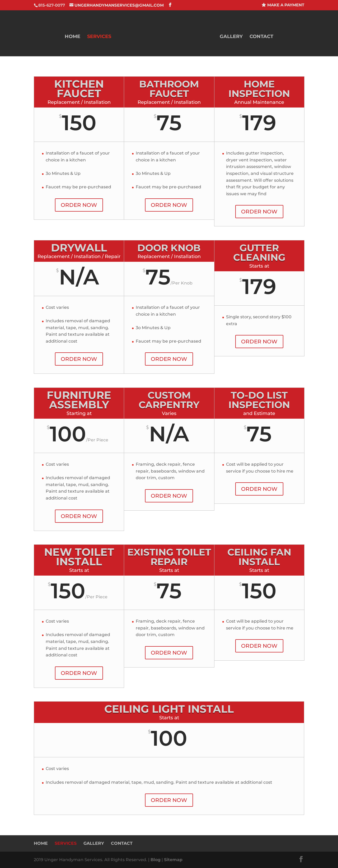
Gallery (231, 37)
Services (99, 37)
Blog (156, 860)
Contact (261, 37)
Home (72, 37)
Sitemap (173, 860)
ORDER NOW (79, 205)
